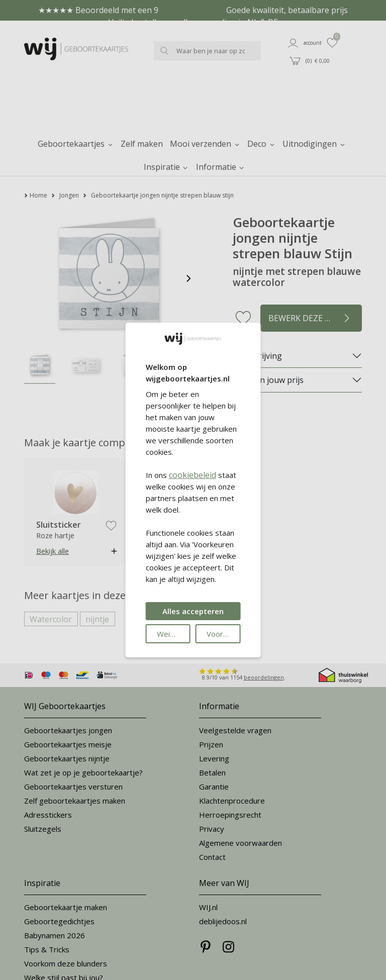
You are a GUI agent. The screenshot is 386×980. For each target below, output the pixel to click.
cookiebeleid (192, 475)
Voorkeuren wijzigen (223, 634)
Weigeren (174, 634)
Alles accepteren (193, 611)
